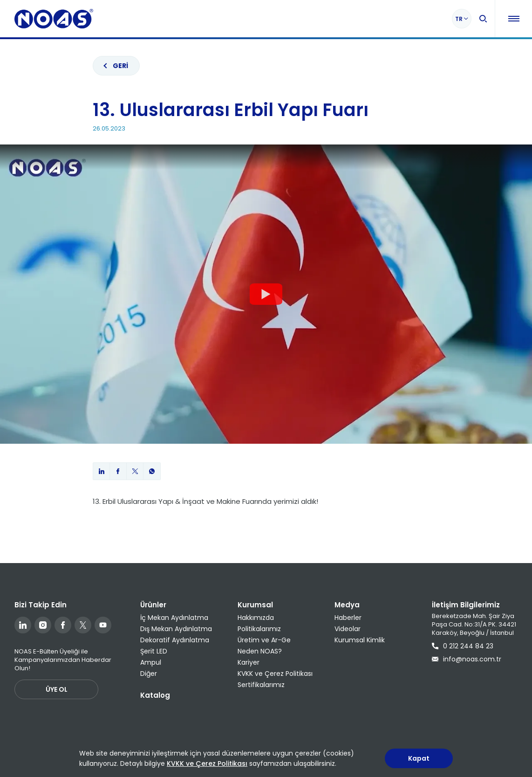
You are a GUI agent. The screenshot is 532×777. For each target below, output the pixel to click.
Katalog (155, 695)
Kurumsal (255, 605)
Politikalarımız (259, 629)
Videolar (348, 629)
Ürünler (153, 605)
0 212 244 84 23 (463, 646)
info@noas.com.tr (467, 659)
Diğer (149, 674)
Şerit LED (154, 651)
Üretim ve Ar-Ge (264, 640)
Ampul (151, 662)
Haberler (348, 618)
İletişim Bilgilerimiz (466, 605)
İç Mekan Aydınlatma (174, 618)
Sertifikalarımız (261, 685)
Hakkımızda (256, 618)
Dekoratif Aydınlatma (175, 640)
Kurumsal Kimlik (360, 640)
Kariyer (249, 662)
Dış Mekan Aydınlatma (176, 629)
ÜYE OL (57, 689)
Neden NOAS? (260, 651)
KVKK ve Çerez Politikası (275, 674)
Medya (347, 605)
